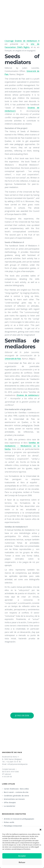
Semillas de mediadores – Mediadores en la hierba (22, 446)
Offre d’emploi (10, 802)
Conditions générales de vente (16, 796)
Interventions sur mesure (14, 799)
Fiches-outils (9, 822)
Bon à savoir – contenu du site (16, 792)
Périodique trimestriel (13, 826)
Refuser (22, 862)
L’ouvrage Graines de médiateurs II (22, 41)
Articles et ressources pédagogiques (19, 819)
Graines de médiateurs (28, 395)
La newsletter (10, 806)
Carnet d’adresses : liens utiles (16, 789)
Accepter (22, 856)
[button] (40, 830)
